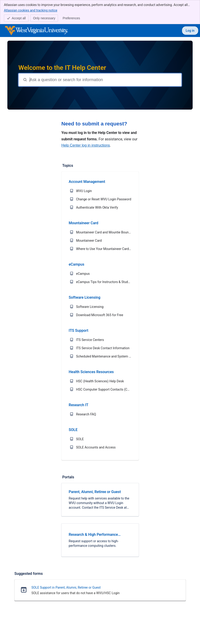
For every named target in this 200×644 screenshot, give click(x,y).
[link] (100, 500)
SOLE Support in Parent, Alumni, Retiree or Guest (66, 587)
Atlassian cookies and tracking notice (31, 10)
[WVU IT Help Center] (36, 31)
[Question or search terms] (105, 80)
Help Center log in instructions (86, 145)
